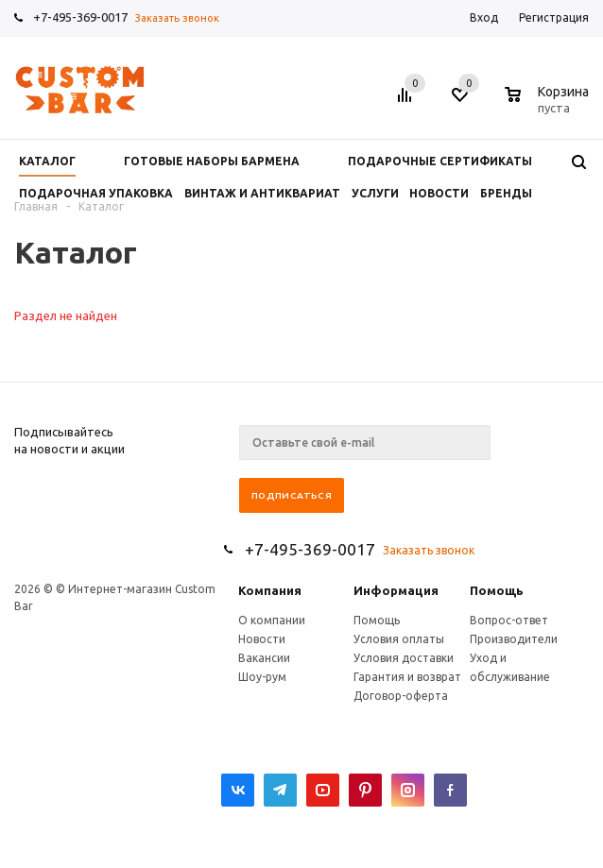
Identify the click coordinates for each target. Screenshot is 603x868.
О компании (272, 620)
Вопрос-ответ (509, 620)
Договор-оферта (401, 696)
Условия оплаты (399, 639)
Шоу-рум (262, 677)
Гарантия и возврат (407, 677)
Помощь (497, 590)
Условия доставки (404, 658)
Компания (270, 590)
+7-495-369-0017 (80, 17)
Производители (514, 639)
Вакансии (264, 658)
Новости (262, 639)
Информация (396, 590)
